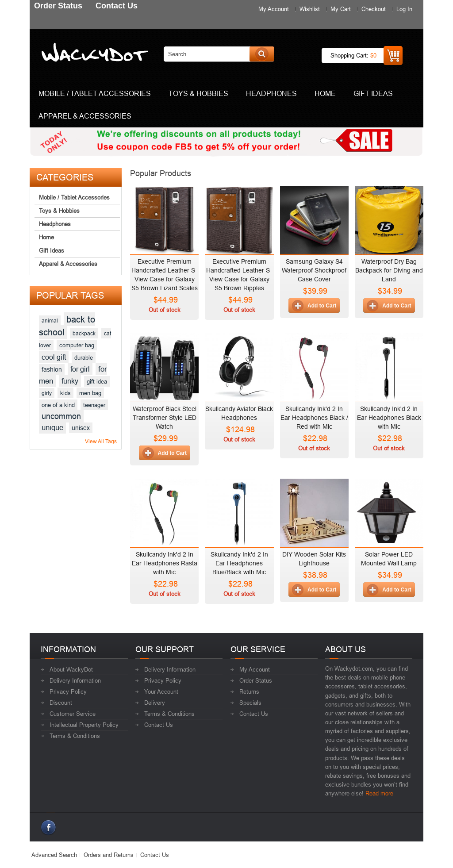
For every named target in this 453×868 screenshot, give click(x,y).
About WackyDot (71, 669)
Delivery (155, 703)
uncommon (61, 416)
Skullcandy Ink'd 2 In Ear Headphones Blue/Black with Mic (239, 563)
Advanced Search (54, 855)
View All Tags (101, 441)
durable (84, 357)
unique (52, 428)
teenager (94, 405)
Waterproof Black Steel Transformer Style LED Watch (165, 418)
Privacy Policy (68, 691)
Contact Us (159, 725)
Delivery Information (75, 680)
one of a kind (58, 405)
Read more (379, 793)
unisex (81, 428)
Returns (249, 691)
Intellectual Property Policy (84, 725)
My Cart (341, 9)
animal (50, 321)
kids (65, 393)
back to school (67, 326)
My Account (274, 9)
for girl (80, 369)
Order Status (256, 680)
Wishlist (310, 9)
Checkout (374, 9)
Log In (404, 9)
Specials (250, 703)
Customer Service (73, 714)
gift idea (97, 381)
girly (47, 393)
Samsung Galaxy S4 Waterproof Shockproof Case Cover (314, 270)
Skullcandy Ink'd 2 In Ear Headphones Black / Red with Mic (314, 418)
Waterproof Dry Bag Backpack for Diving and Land (389, 270)
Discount (61, 703)
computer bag (77, 345)
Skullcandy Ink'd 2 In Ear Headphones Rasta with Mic (165, 563)
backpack (84, 333)
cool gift (54, 357)
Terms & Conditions (75, 736)
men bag (90, 393)
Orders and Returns (109, 855)
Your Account (161, 691)
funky (70, 381)
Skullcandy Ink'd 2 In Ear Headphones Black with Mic (389, 418)
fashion (52, 369)
